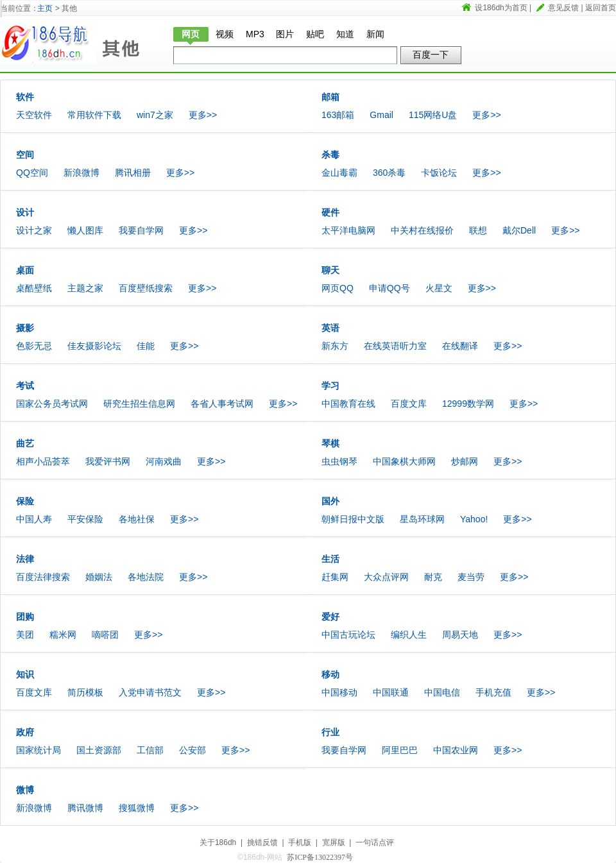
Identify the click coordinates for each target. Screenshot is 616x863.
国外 (330, 501)
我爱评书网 (108, 461)
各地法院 (146, 577)
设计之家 (34, 230)
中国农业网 (456, 750)
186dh (48, 43)
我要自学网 (141, 230)
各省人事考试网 (222, 404)
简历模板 (85, 692)
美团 (25, 635)
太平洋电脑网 (348, 230)
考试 (25, 386)
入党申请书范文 (150, 692)
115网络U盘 (433, 115)
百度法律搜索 (43, 577)
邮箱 (330, 97)
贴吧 (315, 34)
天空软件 (34, 115)
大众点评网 (386, 577)
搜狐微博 (137, 808)
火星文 (439, 288)
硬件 (330, 212)
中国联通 (391, 692)
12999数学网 (468, 404)
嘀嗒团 (105, 635)
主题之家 (85, 288)
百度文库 (409, 404)
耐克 (433, 577)
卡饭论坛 (439, 173)
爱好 (330, 617)
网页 (191, 34)
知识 (25, 674)
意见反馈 (563, 8)
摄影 (25, 328)
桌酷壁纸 (34, 288)
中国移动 (339, 692)
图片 (285, 34)
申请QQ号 (389, 288)
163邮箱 (338, 115)
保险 (25, 501)
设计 (25, 212)
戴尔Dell (519, 230)
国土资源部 (99, 750)
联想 (478, 230)
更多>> (203, 115)
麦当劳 (471, 577)
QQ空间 (32, 173)
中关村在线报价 (422, 230)
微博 (25, 790)
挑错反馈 (262, 842)
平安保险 (85, 519)
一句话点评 (375, 842)
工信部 (150, 750)
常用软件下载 (94, 115)
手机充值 (493, 692)
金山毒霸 (339, 173)
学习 (330, 386)
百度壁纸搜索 (146, 288)
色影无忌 (34, 346)
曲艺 (25, 443)
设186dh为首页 (501, 8)
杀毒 (330, 155)
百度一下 (431, 55)
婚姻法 (99, 577)
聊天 (330, 270)
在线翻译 (460, 346)
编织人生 (409, 635)
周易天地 (460, 635)
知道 (345, 34)
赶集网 (335, 577)
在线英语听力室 (395, 346)
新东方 (335, 346)
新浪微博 (81, 173)
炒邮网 (465, 461)
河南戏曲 (164, 461)
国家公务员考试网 (52, 404)
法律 (25, 559)
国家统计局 (38, 750)
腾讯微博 (85, 808)
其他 (128, 43)
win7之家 (155, 115)
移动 (330, 674)
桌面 (25, 270)
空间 (25, 155)
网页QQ (338, 288)
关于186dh (218, 842)
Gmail (381, 115)
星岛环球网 (422, 519)
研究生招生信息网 (139, 404)
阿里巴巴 (400, 750)
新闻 (375, 34)
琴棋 (330, 443)
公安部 (193, 750)
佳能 (146, 346)
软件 (25, 97)
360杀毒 (389, 173)
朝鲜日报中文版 (353, 519)
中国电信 (442, 692)
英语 (330, 328)
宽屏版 (334, 842)
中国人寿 (34, 519)
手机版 (300, 842)
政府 (25, 732)
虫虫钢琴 (339, 461)
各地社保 (137, 519)
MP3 (255, 34)
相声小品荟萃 (43, 461)
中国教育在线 (348, 404)
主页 (45, 8)
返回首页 (601, 8)
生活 (330, 559)
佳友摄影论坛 (94, 346)
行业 (330, 732)
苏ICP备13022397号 (320, 857)
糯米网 (63, 635)
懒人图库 (85, 230)
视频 (225, 34)
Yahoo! (474, 519)
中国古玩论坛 (348, 635)
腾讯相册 (133, 173)
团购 (25, 617)
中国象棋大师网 (404, 461)
